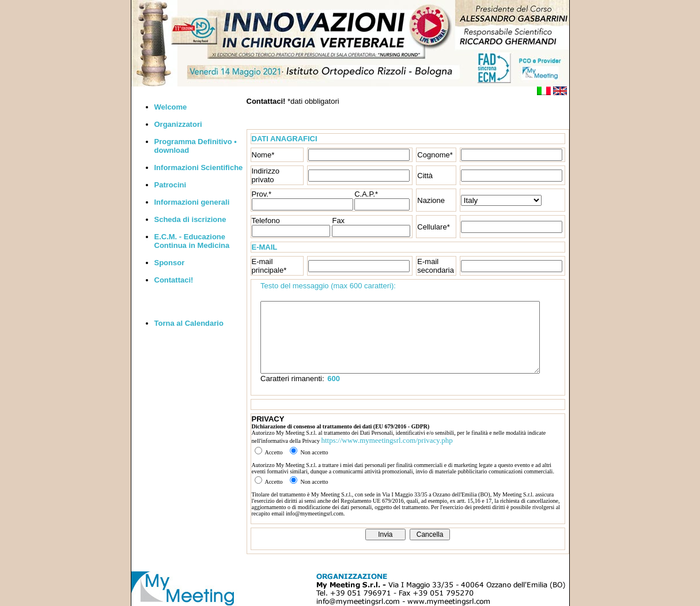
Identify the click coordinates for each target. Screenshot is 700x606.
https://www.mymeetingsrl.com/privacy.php (387, 440)
